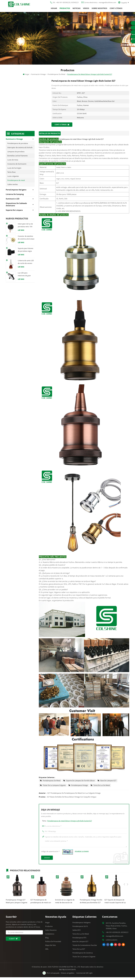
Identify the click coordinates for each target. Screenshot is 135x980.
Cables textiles (13, 188)
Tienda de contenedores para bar (85, 948)
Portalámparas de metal (52, 783)
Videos (86, 10)
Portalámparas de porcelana (18, 146)
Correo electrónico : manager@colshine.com (100, 4)
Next (128, 873)
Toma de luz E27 (79, 952)
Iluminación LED (13, 202)
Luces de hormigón (14, 171)
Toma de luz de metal (102, 788)
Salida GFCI (77, 933)
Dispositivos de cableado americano (16, 208)
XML (47, 952)
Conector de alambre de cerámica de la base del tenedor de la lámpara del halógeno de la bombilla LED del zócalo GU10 (26, 241)
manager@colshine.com (114, 939)
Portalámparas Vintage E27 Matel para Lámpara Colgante (17, 904)
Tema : (67, 824)
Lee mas (21, 233)
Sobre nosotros (99, 10)
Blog (47, 940)
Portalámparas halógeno (16, 193)
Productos (65, 10)
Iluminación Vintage (38, 77)
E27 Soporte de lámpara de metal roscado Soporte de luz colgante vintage (115, 904)
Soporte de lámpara (14, 213)
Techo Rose (11, 175)
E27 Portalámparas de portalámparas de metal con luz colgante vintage (74, 796)
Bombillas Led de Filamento (18, 159)
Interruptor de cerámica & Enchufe (20, 151)
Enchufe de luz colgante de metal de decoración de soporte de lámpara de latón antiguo (65, 904)
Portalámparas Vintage (80, 788)
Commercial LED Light (84, 976)
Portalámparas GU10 (80, 929)
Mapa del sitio (51, 948)
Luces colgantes (13, 179)
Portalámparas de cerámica (83, 955)
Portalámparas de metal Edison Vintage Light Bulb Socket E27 (70, 824)
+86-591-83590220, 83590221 (117, 935)
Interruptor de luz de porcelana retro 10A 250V (25, 228)
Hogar (54, 10)
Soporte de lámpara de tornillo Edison (80, 783)
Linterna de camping (15, 197)
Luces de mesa (13, 163)
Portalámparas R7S (79, 940)
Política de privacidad (53, 944)
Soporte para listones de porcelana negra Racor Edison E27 (26, 253)
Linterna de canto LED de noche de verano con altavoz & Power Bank (26, 265)
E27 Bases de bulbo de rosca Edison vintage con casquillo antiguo (72, 800)
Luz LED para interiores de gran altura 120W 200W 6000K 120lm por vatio (25, 277)
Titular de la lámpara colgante (54, 788)
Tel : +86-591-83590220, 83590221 (66, 4)
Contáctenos (116, 10)
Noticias (77, 10)
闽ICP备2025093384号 (68, 972)
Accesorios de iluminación (17, 167)
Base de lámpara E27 (108, 783)
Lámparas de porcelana (16, 155)
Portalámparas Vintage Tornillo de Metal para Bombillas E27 (91, 904)
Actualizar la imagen (82, 854)
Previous (124, 873)
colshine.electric (112, 943)
